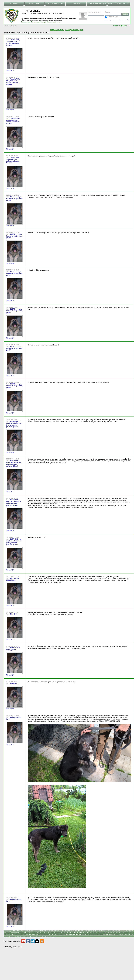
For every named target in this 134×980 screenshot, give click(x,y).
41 (93, 931)
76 (40, 933)
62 (10, 933)
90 (70, 933)
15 (37, 931)
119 (21, 935)
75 (38, 933)
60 (5, 933)
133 (64, 935)
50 (113, 931)
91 (72, 933)
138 (80, 935)
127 (46, 935)
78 (44, 933)
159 (15, 936)
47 (106, 931)
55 (124, 931)
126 (43, 935)
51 (115, 931)
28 (65, 931)
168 (42, 936)
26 (61, 931)
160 (18, 936)
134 (67, 935)
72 (31, 933)
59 (132, 931)
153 (126, 935)
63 (12, 933)
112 (129, 933)
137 (77, 935)
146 (104, 935)
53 (119, 931)
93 (77, 933)
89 (68, 933)
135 (70, 935)
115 (9, 935)
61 (7, 933)
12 (30, 931)
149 (114, 935)
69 (25, 933)
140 (86, 935)
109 (120, 933)
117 (15, 935)
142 (92, 935)
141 (89, 935)
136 (73, 935)
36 (82, 931)
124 (36, 935)
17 (41, 931)
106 (111, 933)
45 (102, 931)
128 (49, 935)
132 (61, 935)
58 (130, 931)
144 (98, 935)
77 (42, 933)
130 (55, 935)
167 (39, 936)
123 (33, 935)
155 (132, 935)
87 (64, 933)
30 (69, 931)
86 (62, 933)
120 (24, 935)
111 (126, 933)
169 (45, 936)
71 (29, 933)
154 (129, 935)
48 (108, 931)
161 (21, 936)
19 (45, 931)
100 (92, 933)
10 (26, 931)
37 (84, 931)
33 (76, 931)
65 (16, 933)
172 (54, 936)
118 (18, 935)
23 (54, 931)
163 (27, 936)
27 (63, 931)
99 (90, 933)
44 (100, 931)
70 (27, 933)
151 (120, 935)
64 (14, 933)
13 (32, 931)
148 (110, 935)
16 (39, 931)
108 (117, 933)
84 (57, 933)
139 (83, 935)
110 (123, 933)
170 (48, 936)
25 (58, 931)
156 (6, 936)
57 (128, 931)
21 (50, 931)
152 (123, 935)
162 (24, 936)
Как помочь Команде (39, 22)
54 (121, 931)
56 (126, 931)
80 (49, 933)
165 (33, 936)
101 (95, 933)
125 (40, 935)
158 (12, 936)
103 (102, 933)
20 (47, 931)
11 (28, 931)
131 (58, 935)
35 (80, 931)
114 (6, 935)
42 (95, 931)
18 (43, 931)
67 (20, 933)
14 (34, 931)
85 (59, 933)
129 (52, 935)
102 (99, 933)
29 (67, 931)
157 (9, 936)
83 (55, 933)
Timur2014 (10, 71)
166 (36, 936)
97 (86, 933)
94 (79, 933)
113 (132, 933)
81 (51, 933)
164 (30, 936)
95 (81, 933)
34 (78, 931)
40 (91, 931)
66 (18, 933)
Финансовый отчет (54, 22)
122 (30, 935)
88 (66, 933)
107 (114, 933)
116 (12, 935)
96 (83, 933)
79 (47, 933)
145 (101, 935)
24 (56, 931)
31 (71, 931)
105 (108, 933)
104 (105, 933)
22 (52, 931)
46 (104, 931)
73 (33, 933)
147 (107, 935)
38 (87, 931)
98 (88, 933)
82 (53, 933)
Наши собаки (25, 22)
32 (73, 931)
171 (51, 936)
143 (95, 935)
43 (97, 931)
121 (27, 935)
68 (23, 933)
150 (116, 935)
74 (36, 933)
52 (117, 931)
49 (111, 931)
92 (75, 933)
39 (89, 931)
